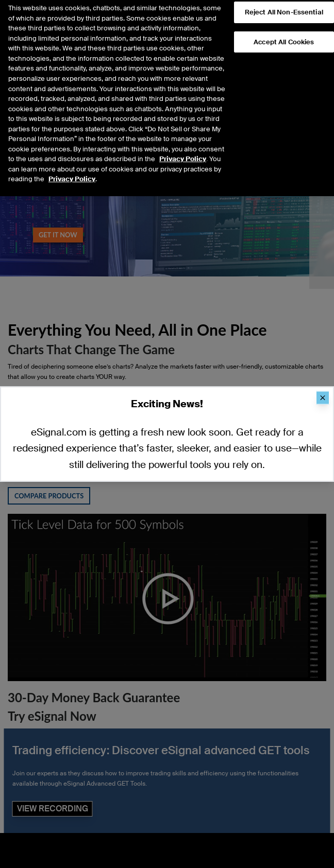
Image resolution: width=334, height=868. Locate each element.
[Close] (323, 398)
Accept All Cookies (284, 32)
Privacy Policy (183, 149)
